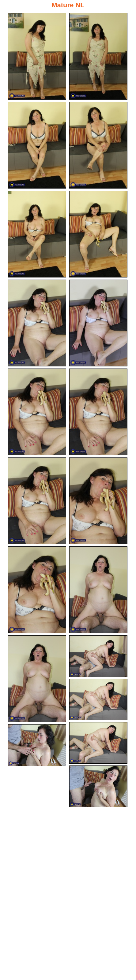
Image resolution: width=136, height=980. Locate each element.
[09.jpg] (37, 412)
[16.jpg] (98, 656)
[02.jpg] (98, 56)
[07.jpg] (37, 323)
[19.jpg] (37, 745)
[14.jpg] (98, 590)
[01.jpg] (37, 56)
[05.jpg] (37, 234)
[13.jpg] (37, 590)
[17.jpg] (98, 700)
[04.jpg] (98, 145)
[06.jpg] (98, 234)
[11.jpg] (37, 501)
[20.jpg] (98, 786)
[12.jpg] (98, 501)
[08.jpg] (98, 323)
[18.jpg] (98, 743)
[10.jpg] (98, 412)
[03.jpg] (37, 145)
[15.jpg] (37, 679)
